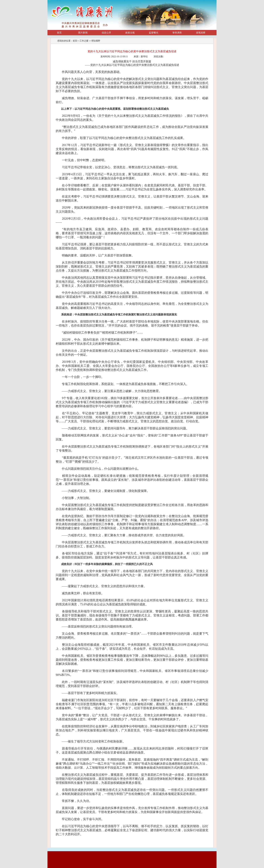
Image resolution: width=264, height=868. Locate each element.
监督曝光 (154, 33)
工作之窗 (84, 41)
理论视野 (96, 41)
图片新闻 (83, 33)
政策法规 (130, 33)
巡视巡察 (201, 33)
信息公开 (106, 33)
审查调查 (177, 33)
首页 (59, 33)
